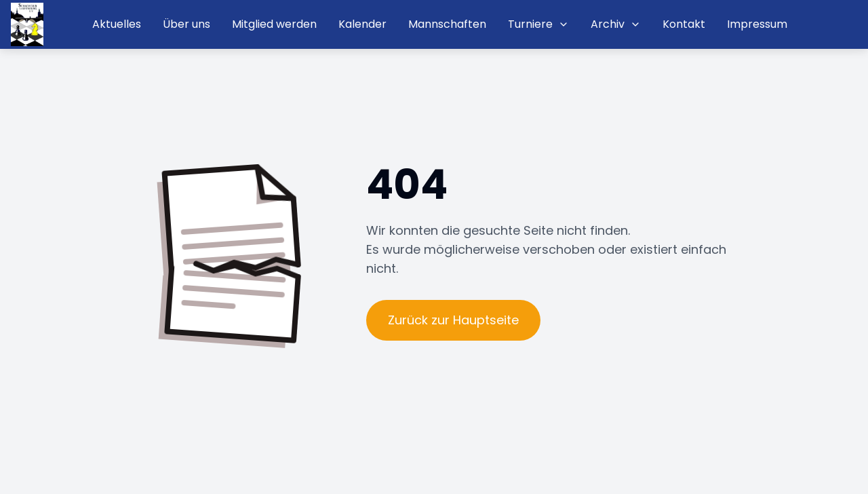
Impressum (757, 24)
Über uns (186, 24)
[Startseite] (27, 24)
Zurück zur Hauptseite (453, 320)
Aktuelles (117, 24)
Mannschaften (447, 24)
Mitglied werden (274, 24)
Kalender (362, 24)
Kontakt (684, 24)
